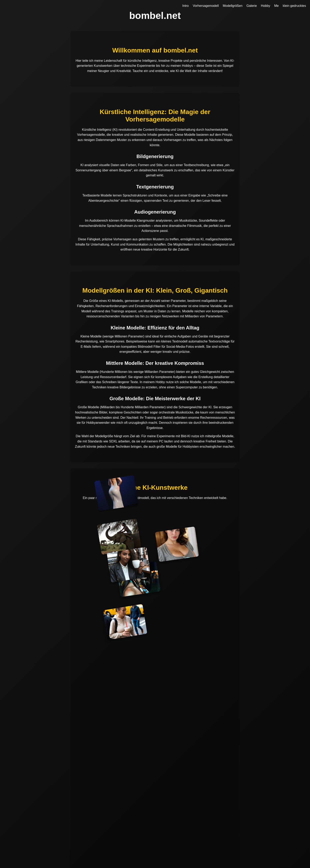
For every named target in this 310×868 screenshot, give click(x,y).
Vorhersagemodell (206, 6)
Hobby (266, 6)
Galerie (252, 6)
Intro (186, 6)
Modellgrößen (232, 6)
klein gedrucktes (294, 6)
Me (276, 6)
